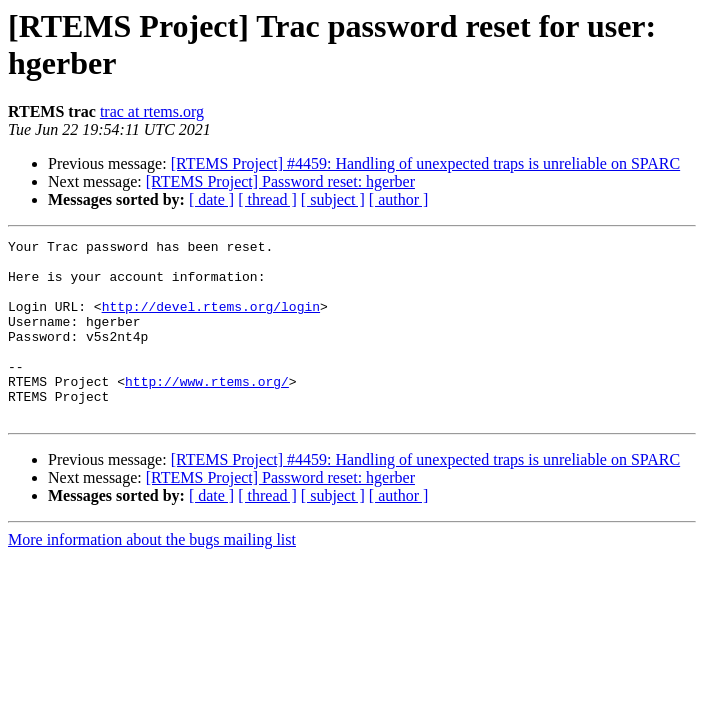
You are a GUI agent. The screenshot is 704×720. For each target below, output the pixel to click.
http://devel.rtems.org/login (211, 321)
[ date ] (211, 199)
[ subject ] (333, 199)
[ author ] (399, 199)
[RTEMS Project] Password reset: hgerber (280, 181)
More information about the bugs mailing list (152, 575)
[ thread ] (267, 199)
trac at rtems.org (152, 111)
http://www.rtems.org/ (207, 411)
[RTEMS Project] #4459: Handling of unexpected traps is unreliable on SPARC (426, 163)
